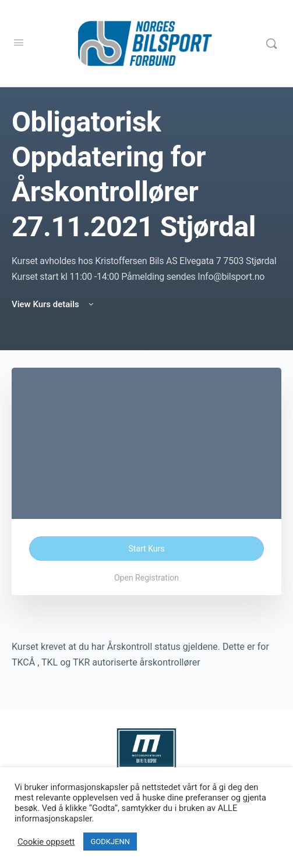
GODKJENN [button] (110, 842)
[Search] (271, 44)
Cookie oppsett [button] (46, 842)
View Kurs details (54, 304)
